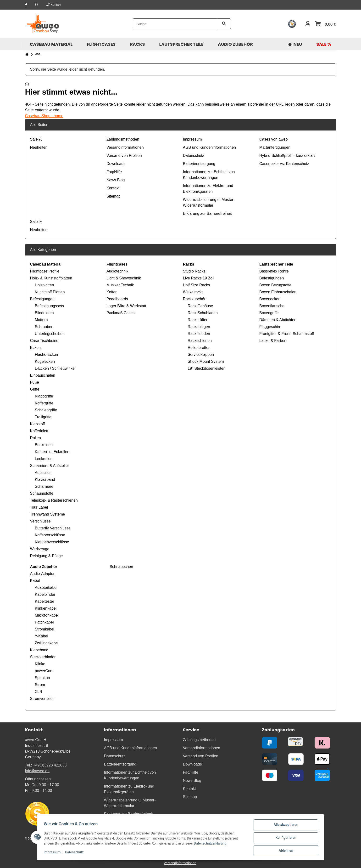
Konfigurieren (285, 839)
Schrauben (44, 327)
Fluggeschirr (270, 327)
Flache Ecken (47, 355)
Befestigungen (42, 299)
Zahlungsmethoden (123, 139)
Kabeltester (45, 601)
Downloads (116, 164)
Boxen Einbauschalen (278, 292)
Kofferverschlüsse (50, 535)
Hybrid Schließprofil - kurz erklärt (287, 156)
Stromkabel (45, 629)
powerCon (44, 671)
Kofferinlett (39, 431)
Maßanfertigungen (275, 147)
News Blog (116, 180)
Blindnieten (44, 313)
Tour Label (39, 507)
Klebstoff (38, 424)
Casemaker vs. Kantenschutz (284, 164)
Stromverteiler (42, 699)
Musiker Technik (120, 285)
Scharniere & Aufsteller (50, 466)
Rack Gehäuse (200, 306)
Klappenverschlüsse (52, 542)
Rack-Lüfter (198, 320)
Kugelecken (45, 361)
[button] (308, 24)
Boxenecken (270, 299)
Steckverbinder (43, 657)
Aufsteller (43, 473)
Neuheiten (39, 147)
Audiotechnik (117, 271)
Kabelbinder (45, 594)
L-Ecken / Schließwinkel (55, 368)
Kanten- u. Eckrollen (52, 452)
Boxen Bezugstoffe (275, 285)
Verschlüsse (40, 521)
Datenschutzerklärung (211, 844)
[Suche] (175, 24)
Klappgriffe (44, 396)
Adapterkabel (46, 587)
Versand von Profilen (124, 156)
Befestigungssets (50, 306)
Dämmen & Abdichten (278, 320)
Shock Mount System (206, 361)
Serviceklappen (201, 355)
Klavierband (45, 479)
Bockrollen (44, 445)
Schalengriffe (46, 410)
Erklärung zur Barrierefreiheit (208, 213)
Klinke (40, 664)
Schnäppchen (121, 567)
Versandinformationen (125, 147)
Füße (35, 382)
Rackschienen (200, 341)
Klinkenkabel (46, 608)
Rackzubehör (194, 299)
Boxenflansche (272, 306)
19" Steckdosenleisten (207, 368)
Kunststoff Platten (50, 292)
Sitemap (114, 196)
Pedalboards (117, 299)
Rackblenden (199, 334)
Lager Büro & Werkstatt (126, 306)
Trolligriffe (43, 417)
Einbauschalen (43, 375)
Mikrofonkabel (47, 615)
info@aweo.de (37, 771)
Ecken (35, 348)
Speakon (42, 678)
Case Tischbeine (44, 341)
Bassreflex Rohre (274, 271)
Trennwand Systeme (48, 514)
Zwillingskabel (47, 643)
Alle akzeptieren (285, 826)
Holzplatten (44, 285)
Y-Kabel (42, 636)
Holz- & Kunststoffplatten (51, 278)
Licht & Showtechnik (124, 278)
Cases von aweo (273, 139)
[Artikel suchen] (224, 24)
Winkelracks (193, 292)
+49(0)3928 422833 (50, 765)
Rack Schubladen (203, 313)
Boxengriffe (269, 313)
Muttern (41, 320)
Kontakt (113, 188)
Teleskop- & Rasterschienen (54, 500)
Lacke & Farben (273, 341)
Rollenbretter (199, 348)
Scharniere (44, 486)
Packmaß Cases (120, 313)
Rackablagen (199, 327)
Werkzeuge (40, 549)
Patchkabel (44, 622)
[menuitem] (51, 44)
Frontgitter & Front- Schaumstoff (287, 334)
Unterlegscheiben (50, 334)
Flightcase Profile (45, 271)
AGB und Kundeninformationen (209, 147)
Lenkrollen (44, 459)
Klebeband (39, 650)
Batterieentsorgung (199, 164)
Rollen (36, 438)
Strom (40, 685)
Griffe (35, 389)
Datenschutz (75, 853)
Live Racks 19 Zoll (199, 278)
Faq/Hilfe (114, 172)
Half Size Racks (197, 285)
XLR (39, 692)
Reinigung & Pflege (47, 556)
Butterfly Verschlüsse (53, 528)
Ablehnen (285, 851)
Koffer (111, 292)
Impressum (53, 853)
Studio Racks (194, 271)
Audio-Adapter (42, 574)
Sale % (36, 139)
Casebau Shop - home (44, 116)
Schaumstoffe (42, 493)
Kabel (35, 581)
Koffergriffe (44, 403)
